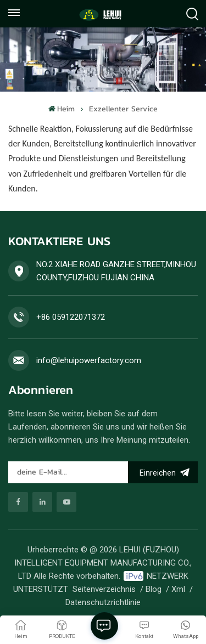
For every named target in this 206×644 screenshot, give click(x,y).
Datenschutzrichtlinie (103, 602)
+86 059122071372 (71, 317)
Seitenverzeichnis (104, 589)
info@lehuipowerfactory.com (89, 360)
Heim (62, 109)
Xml (178, 589)
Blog (154, 589)
